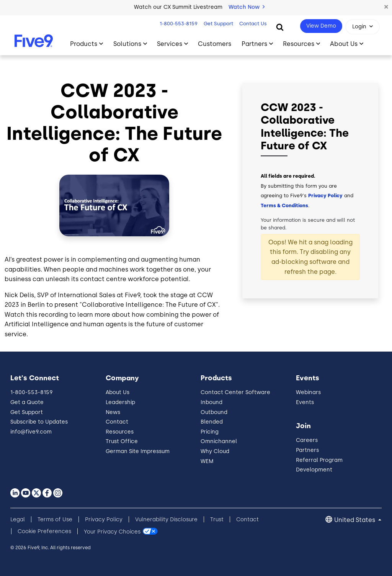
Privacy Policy (325, 196)
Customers (215, 44)
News (113, 412)
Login (359, 27)
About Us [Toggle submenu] (344, 44)
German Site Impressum (138, 451)
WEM (207, 461)
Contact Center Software (235, 392)
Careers (307, 440)
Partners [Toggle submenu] (254, 44)
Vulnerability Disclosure (166, 520)
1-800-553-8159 (178, 24)
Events (305, 402)
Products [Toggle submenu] (84, 44)
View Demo (321, 26)
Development (314, 470)
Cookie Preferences (44, 531)
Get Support (218, 24)
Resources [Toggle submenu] (299, 44)
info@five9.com (31, 432)
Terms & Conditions (284, 205)
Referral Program (319, 460)
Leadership (120, 402)
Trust (217, 520)
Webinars (308, 392)
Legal (18, 520)
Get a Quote (27, 402)
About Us (118, 392)
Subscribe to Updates (39, 422)
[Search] (280, 27)
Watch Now (247, 7)
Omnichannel (219, 441)
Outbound (214, 412)
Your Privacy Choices (112, 531)
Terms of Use (55, 520)
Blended (212, 422)
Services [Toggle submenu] (170, 44)
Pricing (210, 432)
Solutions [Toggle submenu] (127, 44)
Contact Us (252, 24)
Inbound (212, 402)
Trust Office (122, 441)
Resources (120, 432)
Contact (117, 422)
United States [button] (355, 520)
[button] (386, 7)
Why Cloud (215, 451)
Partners (307, 450)
